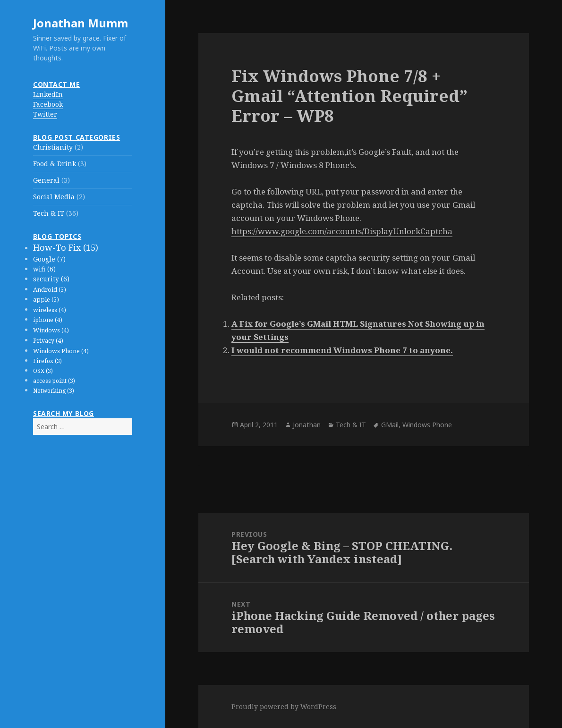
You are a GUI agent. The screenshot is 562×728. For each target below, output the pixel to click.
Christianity (53, 147)
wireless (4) (50, 310)
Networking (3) (54, 391)
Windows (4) (51, 330)
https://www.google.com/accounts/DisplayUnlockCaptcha (342, 231)
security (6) (51, 279)
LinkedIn (48, 94)
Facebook (48, 104)
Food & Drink (55, 164)
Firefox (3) (47, 361)
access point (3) (54, 381)
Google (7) (49, 259)
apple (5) (46, 299)
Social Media (54, 197)
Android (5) (50, 289)
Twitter (45, 114)
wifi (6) (44, 269)
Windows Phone (427, 425)
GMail (390, 425)
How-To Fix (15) (66, 247)
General (46, 180)
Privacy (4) (48, 341)
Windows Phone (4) (61, 351)
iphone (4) (48, 320)
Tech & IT (49, 213)
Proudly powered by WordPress (284, 707)
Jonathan (307, 425)
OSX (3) (43, 371)
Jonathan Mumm (81, 23)
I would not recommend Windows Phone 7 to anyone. (342, 350)
